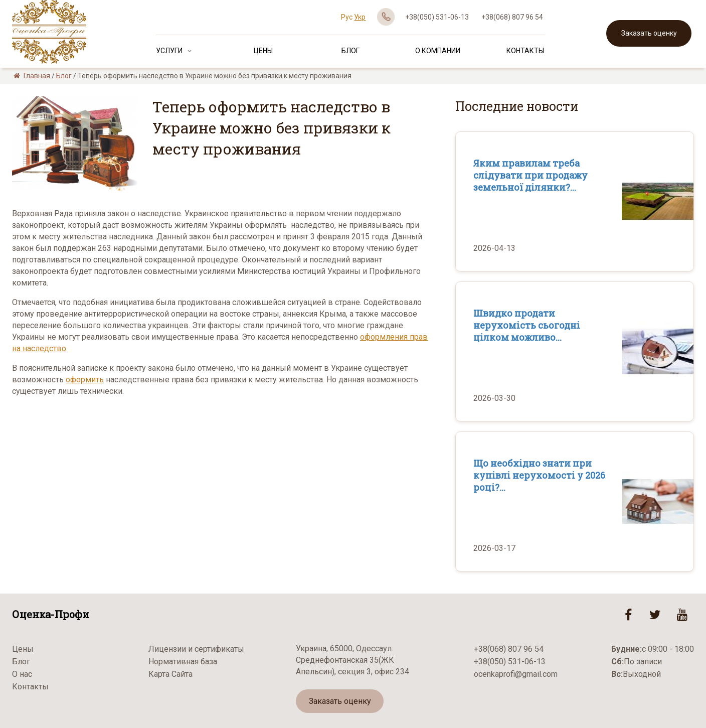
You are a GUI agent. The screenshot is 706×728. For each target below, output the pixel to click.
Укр (360, 17)
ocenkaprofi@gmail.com (516, 674)
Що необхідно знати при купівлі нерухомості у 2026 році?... (539, 475)
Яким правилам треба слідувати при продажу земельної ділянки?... (531, 175)
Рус (347, 17)
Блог (350, 51)
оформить (85, 380)
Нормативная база (183, 662)
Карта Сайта (170, 674)
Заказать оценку (649, 33)
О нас (22, 674)
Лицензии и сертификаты (196, 649)
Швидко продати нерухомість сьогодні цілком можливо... (527, 325)
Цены (263, 51)
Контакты (525, 51)
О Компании (438, 51)
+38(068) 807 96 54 (512, 17)
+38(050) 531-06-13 (437, 17)
